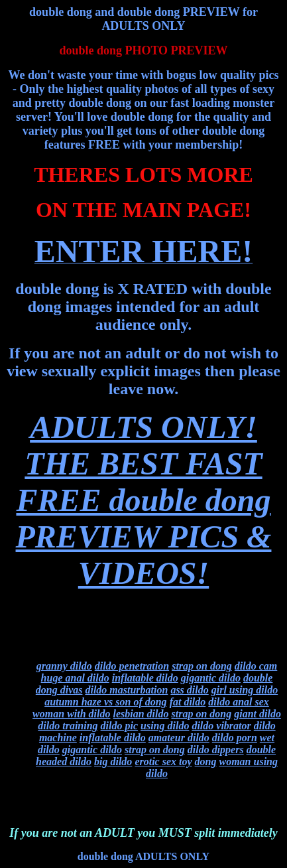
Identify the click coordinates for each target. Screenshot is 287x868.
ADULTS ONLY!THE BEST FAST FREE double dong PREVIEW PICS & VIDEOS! (144, 500)
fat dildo (188, 702)
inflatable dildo (145, 678)
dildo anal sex (239, 702)
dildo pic (119, 726)
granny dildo (64, 666)
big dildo (113, 761)
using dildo (165, 726)
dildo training (68, 726)
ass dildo (189, 690)
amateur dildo (179, 738)
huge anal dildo (75, 678)
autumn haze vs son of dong (106, 702)
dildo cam (256, 666)
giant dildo (258, 714)
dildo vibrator (221, 726)
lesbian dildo (141, 714)
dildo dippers (216, 750)
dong (206, 761)
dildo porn (235, 738)
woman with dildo (71, 714)
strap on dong (202, 666)
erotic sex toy (163, 761)
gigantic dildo (211, 678)
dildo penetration (132, 666)
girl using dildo (245, 690)
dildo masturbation (126, 690)
